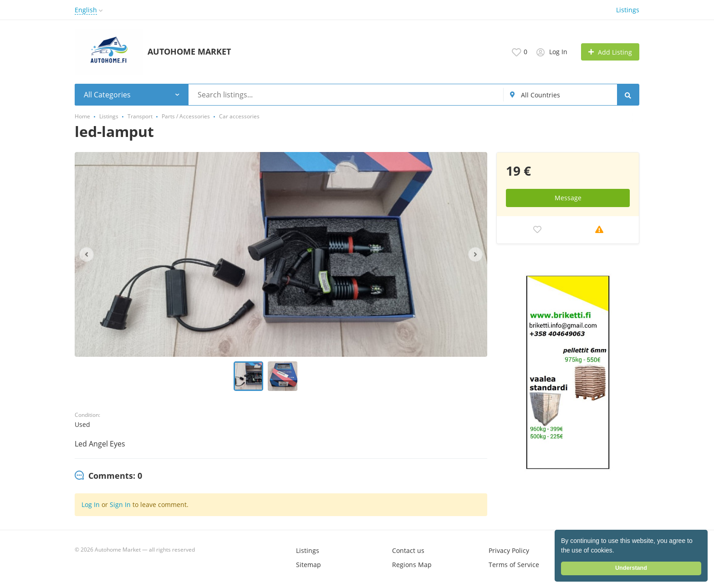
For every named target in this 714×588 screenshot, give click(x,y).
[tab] (108, 476)
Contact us (408, 550)
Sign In (120, 504)
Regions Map (412, 565)
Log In (91, 504)
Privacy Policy (509, 550)
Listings (628, 10)
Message (568, 198)
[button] (617, 551)
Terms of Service (514, 565)
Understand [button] (631, 568)
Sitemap (309, 565)
